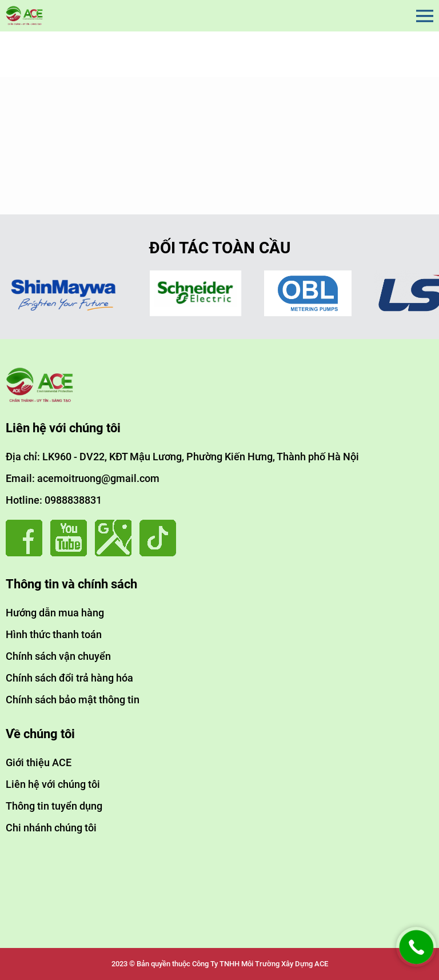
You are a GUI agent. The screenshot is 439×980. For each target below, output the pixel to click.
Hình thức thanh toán (54, 634)
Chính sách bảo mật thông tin (73, 700)
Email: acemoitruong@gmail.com (83, 478)
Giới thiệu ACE (39, 762)
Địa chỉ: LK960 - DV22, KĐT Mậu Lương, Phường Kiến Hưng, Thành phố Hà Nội (182, 457)
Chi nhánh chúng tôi (51, 828)
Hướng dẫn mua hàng (55, 613)
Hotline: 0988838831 (54, 500)
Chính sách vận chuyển (58, 656)
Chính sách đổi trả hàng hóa (69, 678)
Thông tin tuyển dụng (54, 806)
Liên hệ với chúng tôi (53, 784)
